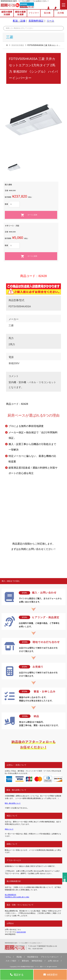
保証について (10, 829)
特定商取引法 (33, 957)
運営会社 (25, 961)
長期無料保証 (36, 21)
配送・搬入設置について (14, 803)
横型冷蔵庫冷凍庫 (20, 14)
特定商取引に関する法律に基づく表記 (18, 897)
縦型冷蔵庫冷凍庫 (7, 14)
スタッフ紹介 (11, 961)
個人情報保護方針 (11, 895)
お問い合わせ (53, 961)
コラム (8, 957)
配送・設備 (19, 21)
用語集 (19, 957)
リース (50, 21)
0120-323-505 (25, 4)
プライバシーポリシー (50, 957)
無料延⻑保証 (37, 961)
